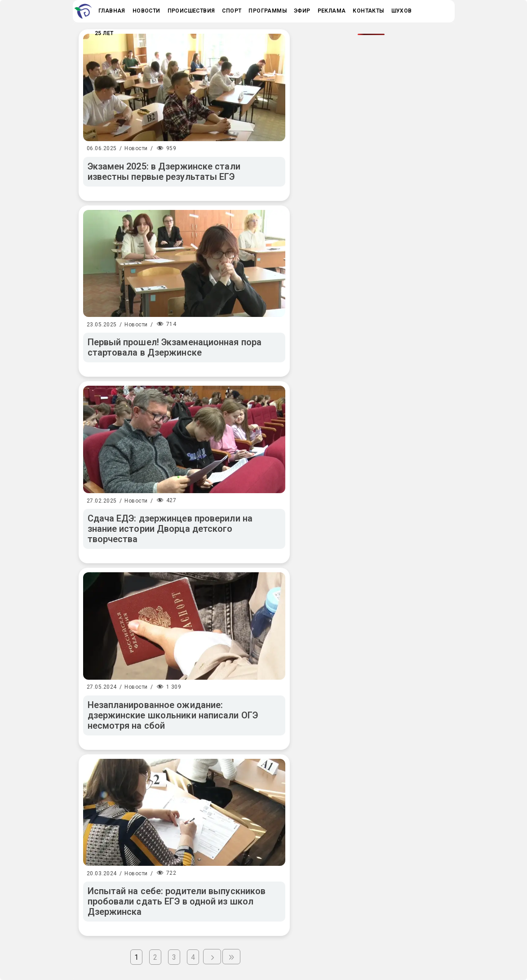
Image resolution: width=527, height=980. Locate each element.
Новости (136, 148)
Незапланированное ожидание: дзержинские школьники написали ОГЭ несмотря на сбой (173, 715)
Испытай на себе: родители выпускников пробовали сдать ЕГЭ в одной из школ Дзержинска (177, 901)
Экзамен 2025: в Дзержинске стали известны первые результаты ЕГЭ (164, 171)
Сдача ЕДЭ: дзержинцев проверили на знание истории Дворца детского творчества (170, 529)
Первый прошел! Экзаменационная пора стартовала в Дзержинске (175, 347)
